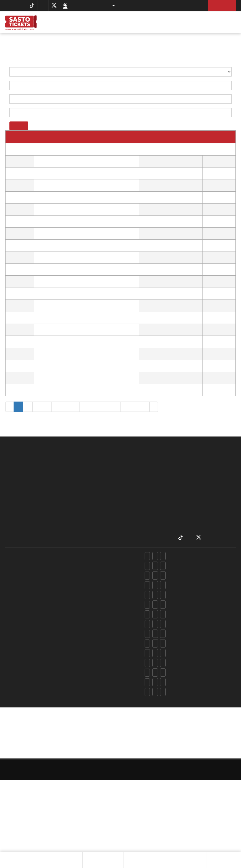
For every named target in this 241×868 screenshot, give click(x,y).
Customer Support (87, 6)
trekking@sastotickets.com (192, 635)
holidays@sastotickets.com (193, 586)
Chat (228, 855)
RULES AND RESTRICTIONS (121, 485)
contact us (121, 516)
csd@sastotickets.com (189, 567)
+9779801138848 (111, 702)
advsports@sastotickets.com (194, 645)
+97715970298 (79, 566)
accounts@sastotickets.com (193, 703)
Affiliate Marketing (121, 531)
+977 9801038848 (112, 585)
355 (125, 406)
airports (121, 508)
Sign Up (221, 5)
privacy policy (121, 493)
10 (102, 406)
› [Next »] (150, 406)
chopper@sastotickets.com (192, 606)
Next (211, 857)
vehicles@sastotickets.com (192, 664)
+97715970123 (78, 673)
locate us (121, 478)
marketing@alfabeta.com (191, 674)
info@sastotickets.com (189, 693)
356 (139, 406)
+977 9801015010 (110, 673)
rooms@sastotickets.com (191, 577)
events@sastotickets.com (191, 654)
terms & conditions (121, 501)
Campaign (121, 523)
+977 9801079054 (111, 566)
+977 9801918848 (111, 634)
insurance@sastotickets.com (194, 625)
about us (121, 470)
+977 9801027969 (111, 605)
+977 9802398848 (112, 576)
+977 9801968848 (112, 624)
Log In (192, 5)
